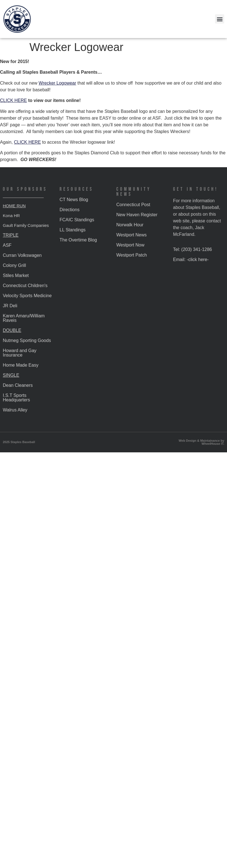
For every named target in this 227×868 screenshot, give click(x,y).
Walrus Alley (15, 410)
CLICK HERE (13, 100)
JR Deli (10, 306)
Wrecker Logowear (57, 83)
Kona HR (11, 216)
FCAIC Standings (77, 220)
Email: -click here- (191, 260)
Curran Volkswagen (22, 255)
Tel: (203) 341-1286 (193, 249)
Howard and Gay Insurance (20, 353)
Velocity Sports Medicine (27, 296)
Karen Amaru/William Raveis (24, 318)
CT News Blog (74, 200)
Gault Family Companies (26, 225)
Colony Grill (14, 265)
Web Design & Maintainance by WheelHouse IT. (201, 442)
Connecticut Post (133, 205)
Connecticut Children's (25, 286)
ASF (7, 245)
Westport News (131, 235)
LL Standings (73, 230)
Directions (70, 210)
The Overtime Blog (78, 240)
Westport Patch (132, 255)
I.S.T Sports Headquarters (16, 398)
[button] (220, 19)
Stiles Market (16, 275)
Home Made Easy (21, 365)
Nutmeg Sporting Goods (27, 340)
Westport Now (130, 245)
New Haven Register (137, 215)
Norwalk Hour (130, 225)
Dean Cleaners (18, 385)
